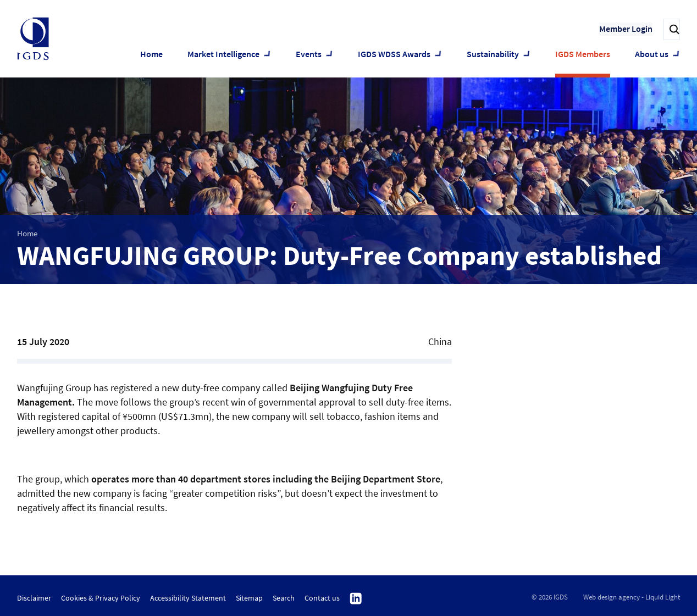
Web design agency (612, 597)
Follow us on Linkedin (356, 599)
